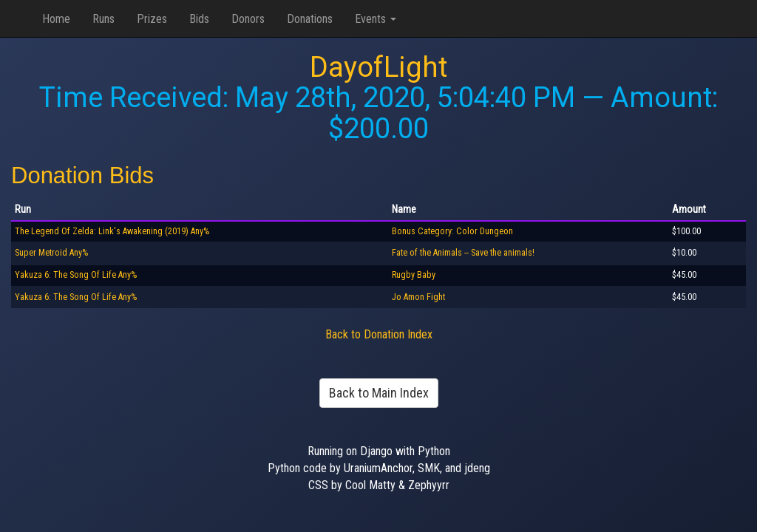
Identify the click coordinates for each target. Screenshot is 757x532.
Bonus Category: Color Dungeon (452, 231)
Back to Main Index (379, 393)
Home (56, 19)
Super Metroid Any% (51, 253)
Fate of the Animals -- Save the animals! (463, 253)
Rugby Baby (414, 275)
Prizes (152, 19)
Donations (310, 19)
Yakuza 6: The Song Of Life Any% (76, 275)
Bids (199, 19)
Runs (103, 19)
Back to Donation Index (379, 334)
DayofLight (378, 67)
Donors (248, 19)
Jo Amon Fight (418, 297)
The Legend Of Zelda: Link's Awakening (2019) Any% (112, 231)
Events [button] (376, 19)
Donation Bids (82, 175)
